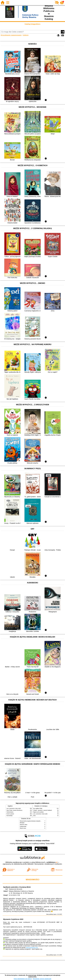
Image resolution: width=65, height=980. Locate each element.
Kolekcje (26, 35)
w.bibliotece (52, 862)
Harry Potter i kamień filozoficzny (14, 810)
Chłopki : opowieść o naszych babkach (43, 810)
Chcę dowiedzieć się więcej (23, 979)
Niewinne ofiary (24, 825)
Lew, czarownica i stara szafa (14, 808)
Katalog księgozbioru (33, 24)
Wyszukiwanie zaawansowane (11, 35)
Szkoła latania (10, 812)
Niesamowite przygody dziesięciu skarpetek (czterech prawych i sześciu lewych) (39, 821)
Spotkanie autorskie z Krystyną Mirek (17, 887)
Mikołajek (22, 823)
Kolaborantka (23, 826)
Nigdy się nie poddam (39, 812)
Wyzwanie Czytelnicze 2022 (13, 919)
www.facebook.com (32, 947)
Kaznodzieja (10, 816)
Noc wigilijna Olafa (38, 808)
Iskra (34, 816)
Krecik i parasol (10, 814)
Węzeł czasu (23, 828)
